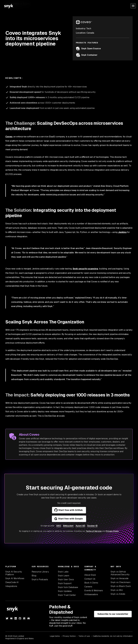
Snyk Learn (64, 576)
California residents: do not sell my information (113, 636)
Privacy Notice (69, 636)
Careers (88, 587)
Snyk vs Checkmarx (121, 582)
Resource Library (40, 572)
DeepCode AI (12, 582)
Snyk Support (65, 583)
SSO (59, 526)
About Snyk (90, 575)
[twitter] (7, 618)
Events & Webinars (94, 591)
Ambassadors (91, 594)
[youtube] (11, 618)
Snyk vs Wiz (117, 590)
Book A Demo (91, 583)
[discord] (29, 618)
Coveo (9, 137)
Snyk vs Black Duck (121, 586)
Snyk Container (87, 55)
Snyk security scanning (85, 269)
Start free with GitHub (68, 510)
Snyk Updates (65, 591)
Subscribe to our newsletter (113, 614)
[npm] (24, 618)
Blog (34, 576)
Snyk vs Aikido (118, 594)
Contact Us (90, 579)
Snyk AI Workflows (15, 578)
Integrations (11, 586)
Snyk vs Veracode (120, 578)
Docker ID (92, 526)
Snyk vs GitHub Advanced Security (120, 573)
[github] (20, 618)
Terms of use (84, 636)
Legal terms (55, 636)
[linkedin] (16, 618)
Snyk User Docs (66, 579)
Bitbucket (68, 526)
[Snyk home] (9, 6)
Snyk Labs (63, 572)
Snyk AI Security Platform (14, 573)
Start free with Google (69, 519)
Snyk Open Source (88, 49)
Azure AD (80, 526)
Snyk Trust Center (67, 595)
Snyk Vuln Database (68, 587)
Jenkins (122, 232)
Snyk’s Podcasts (40, 579)
